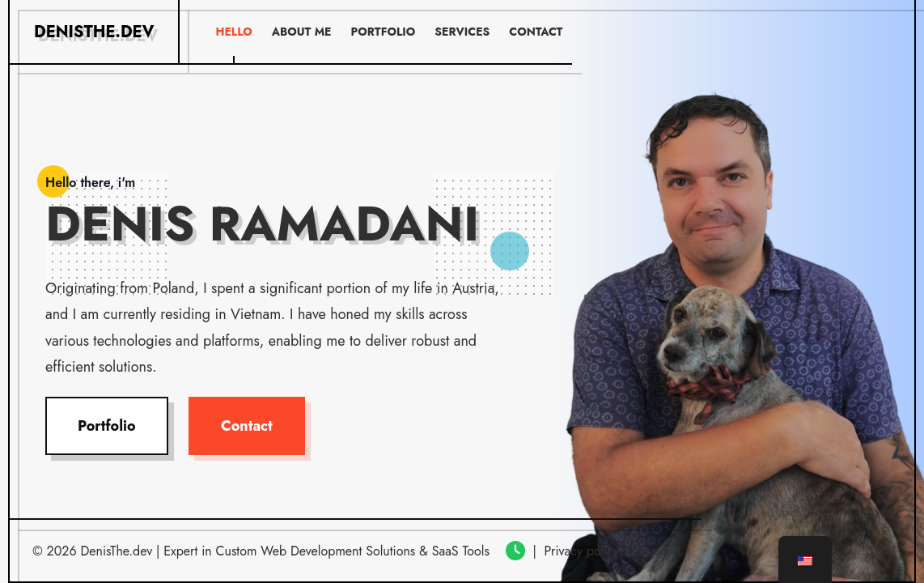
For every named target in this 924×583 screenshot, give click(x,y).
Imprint (657, 551)
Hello (233, 32)
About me (302, 32)
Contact (247, 426)
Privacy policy (581, 551)
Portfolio (107, 426)
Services (462, 32)
